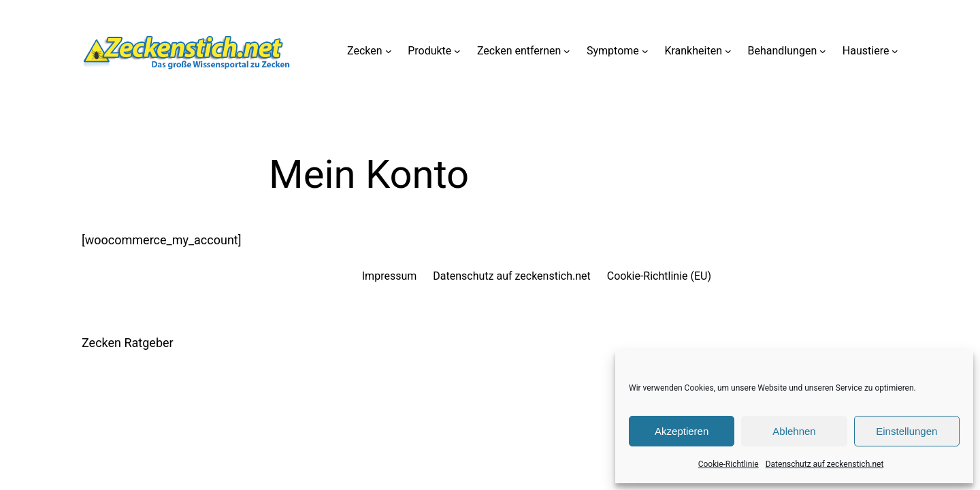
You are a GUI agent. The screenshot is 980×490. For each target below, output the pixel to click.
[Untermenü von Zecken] (389, 51)
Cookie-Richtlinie (729, 464)
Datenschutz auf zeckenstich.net (825, 464)
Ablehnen (794, 431)
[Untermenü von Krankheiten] (728, 51)
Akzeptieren (682, 431)
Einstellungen (906, 431)
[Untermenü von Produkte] (457, 51)
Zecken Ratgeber (128, 343)
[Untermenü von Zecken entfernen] (567, 51)
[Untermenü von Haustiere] (895, 51)
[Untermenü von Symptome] (645, 51)
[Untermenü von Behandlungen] (823, 51)
